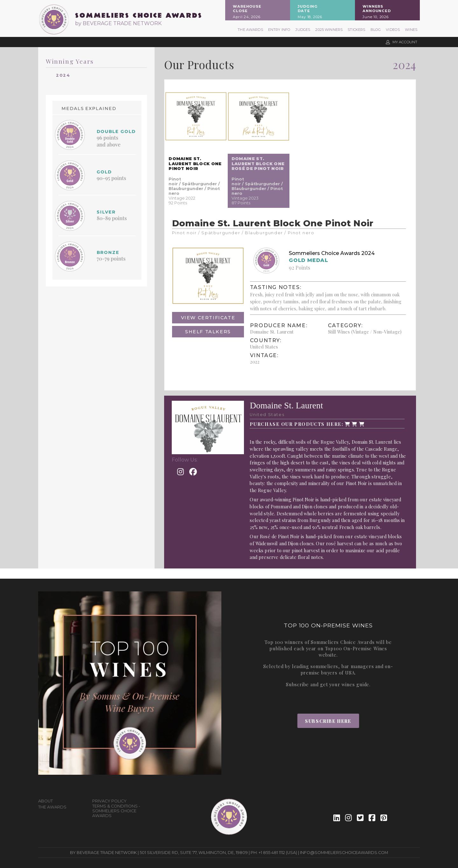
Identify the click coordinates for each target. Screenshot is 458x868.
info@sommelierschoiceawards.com (344, 853)
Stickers (356, 30)
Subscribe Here (328, 721)
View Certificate (208, 318)
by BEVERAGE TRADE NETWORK (118, 23)
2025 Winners (329, 30)
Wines (411, 30)
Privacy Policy (109, 801)
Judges (303, 30)
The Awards (250, 30)
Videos (393, 30)
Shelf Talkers (208, 332)
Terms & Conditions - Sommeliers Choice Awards (116, 811)
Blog (376, 30)
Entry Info (279, 30)
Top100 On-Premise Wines (356, 648)
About (45, 801)
